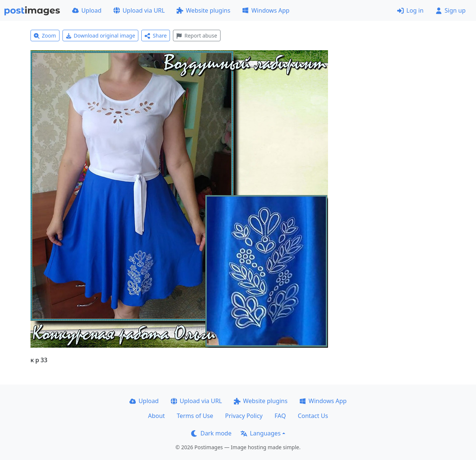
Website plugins (203, 10)
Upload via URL (139, 10)
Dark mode (211, 433)
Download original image (101, 36)
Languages (260, 433)
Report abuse (197, 36)
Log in (410, 10)
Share (156, 36)
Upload (87, 10)
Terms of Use (195, 416)
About (156, 416)
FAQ (280, 416)
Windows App (266, 10)
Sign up (451, 10)
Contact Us (313, 416)
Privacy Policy (244, 416)
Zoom (45, 36)
